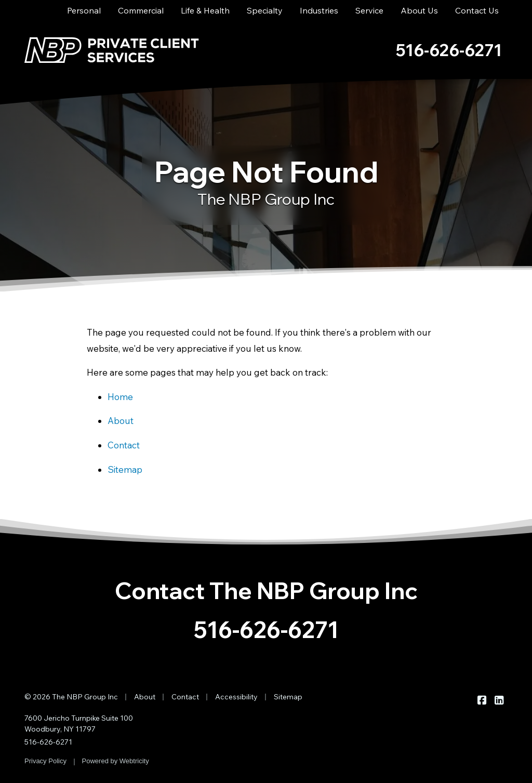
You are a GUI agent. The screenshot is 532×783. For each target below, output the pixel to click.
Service (369, 10)
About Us (419, 10)
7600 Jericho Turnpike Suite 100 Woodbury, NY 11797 (79, 724)
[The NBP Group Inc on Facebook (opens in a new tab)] (482, 700)
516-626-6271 (266, 629)
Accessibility (236, 697)
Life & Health (205, 10)
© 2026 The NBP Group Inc (71, 697)
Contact (124, 445)
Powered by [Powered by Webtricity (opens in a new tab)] (116, 761)
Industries (319, 10)
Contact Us (477, 10)
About (121, 421)
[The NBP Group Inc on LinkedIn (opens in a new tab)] (499, 700)
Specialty (265, 10)
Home (120, 397)
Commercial (141, 10)
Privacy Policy (45, 761)
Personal (84, 10)
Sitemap (125, 469)
